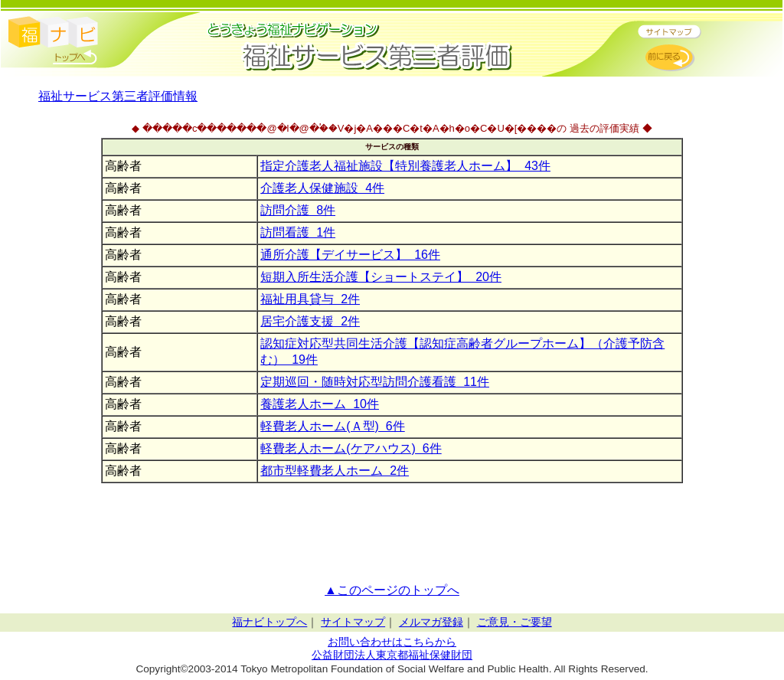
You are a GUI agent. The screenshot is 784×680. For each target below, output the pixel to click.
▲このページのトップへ (392, 590)
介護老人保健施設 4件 (322, 188)
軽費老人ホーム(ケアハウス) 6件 (351, 448)
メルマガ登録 (431, 622)
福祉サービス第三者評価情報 (118, 96)
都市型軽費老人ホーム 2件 (335, 471)
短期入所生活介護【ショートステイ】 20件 (381, 277)
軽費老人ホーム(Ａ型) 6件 (332, 426)
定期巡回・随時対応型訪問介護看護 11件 (375, 382)
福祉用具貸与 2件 (310, 299)
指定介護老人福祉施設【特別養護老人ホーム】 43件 (405, 166)
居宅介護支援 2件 (310, 321)
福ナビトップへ (269, 622)
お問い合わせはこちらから (392, 642)
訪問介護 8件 (298, 210)
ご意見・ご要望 (514, 622)
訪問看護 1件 (298, 232)
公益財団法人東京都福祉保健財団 (392, 655)
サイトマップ (353, 622)
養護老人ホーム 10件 (320, 404)
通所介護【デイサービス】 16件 (350, 255)
